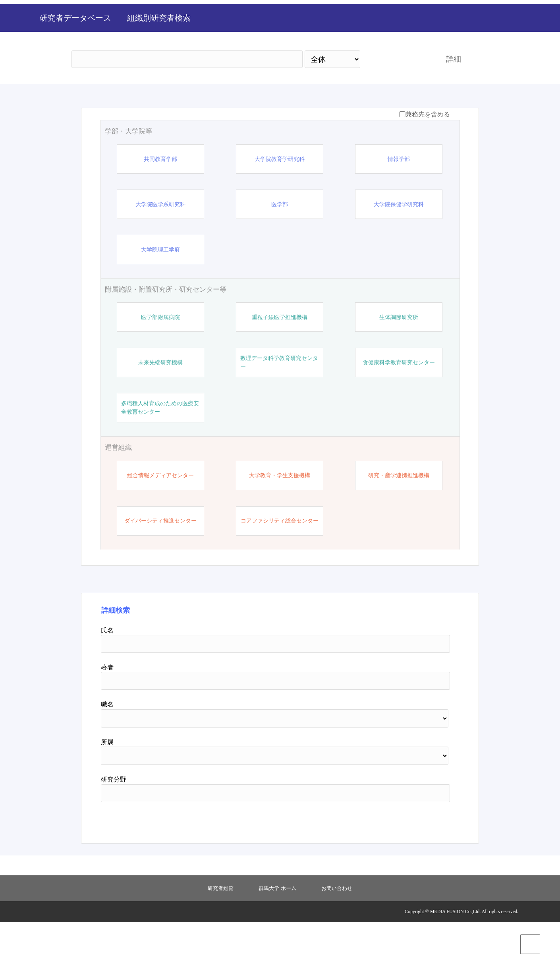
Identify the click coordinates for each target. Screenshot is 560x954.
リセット (412, 851)
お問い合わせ (337, 920)
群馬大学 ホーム (277, 920)
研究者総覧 (221, 920)
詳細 (454, 91)
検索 (396, 91)
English (518, 26)
